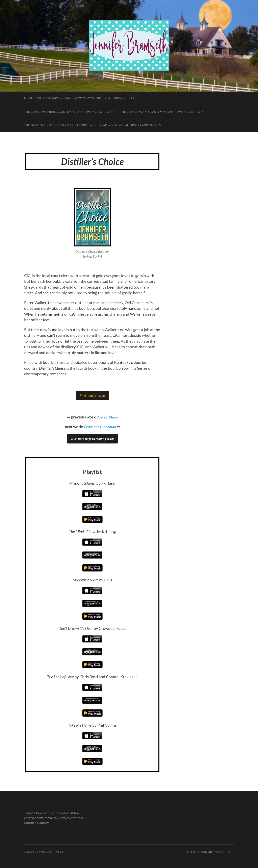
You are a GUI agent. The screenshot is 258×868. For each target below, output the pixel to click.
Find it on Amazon (92, 395)
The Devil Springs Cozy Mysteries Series (56, 125)
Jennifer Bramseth (50, 852)
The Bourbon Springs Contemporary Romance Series (67, 112)
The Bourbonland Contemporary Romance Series (160, 112)
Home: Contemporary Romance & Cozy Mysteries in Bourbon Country (80, 98)
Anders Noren (212, 852)
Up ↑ (231, 852)
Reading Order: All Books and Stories (130, 125)
